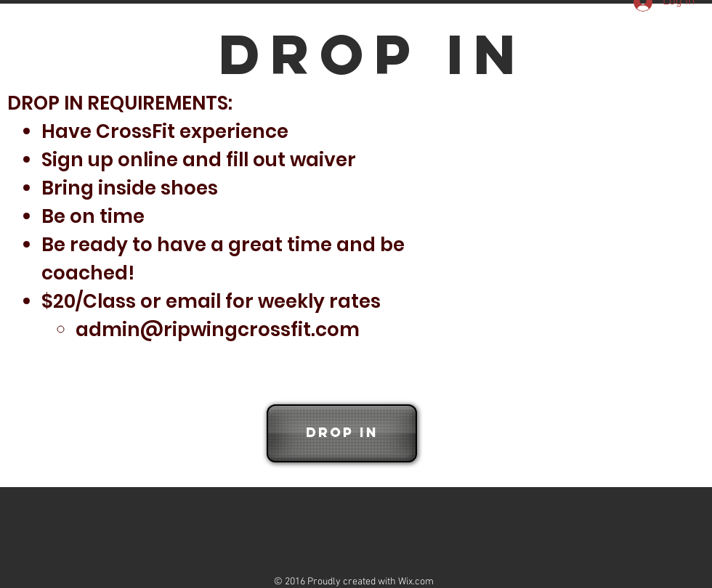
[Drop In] (342, 433)
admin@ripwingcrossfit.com (218, 330)
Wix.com (416, 582)
